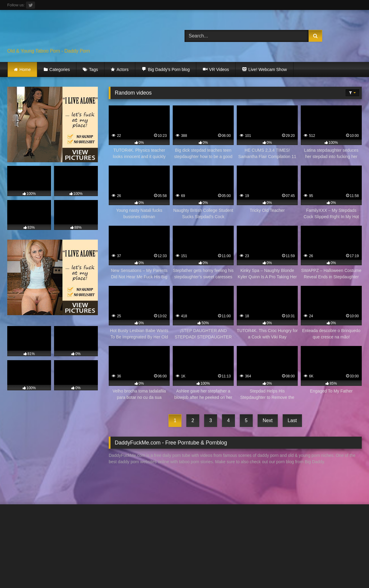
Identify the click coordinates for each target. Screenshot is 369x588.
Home (25, 69)
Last (292, 420)
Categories (60, 69)
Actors (123, 69)
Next (268, 420)
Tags (94, 69)
